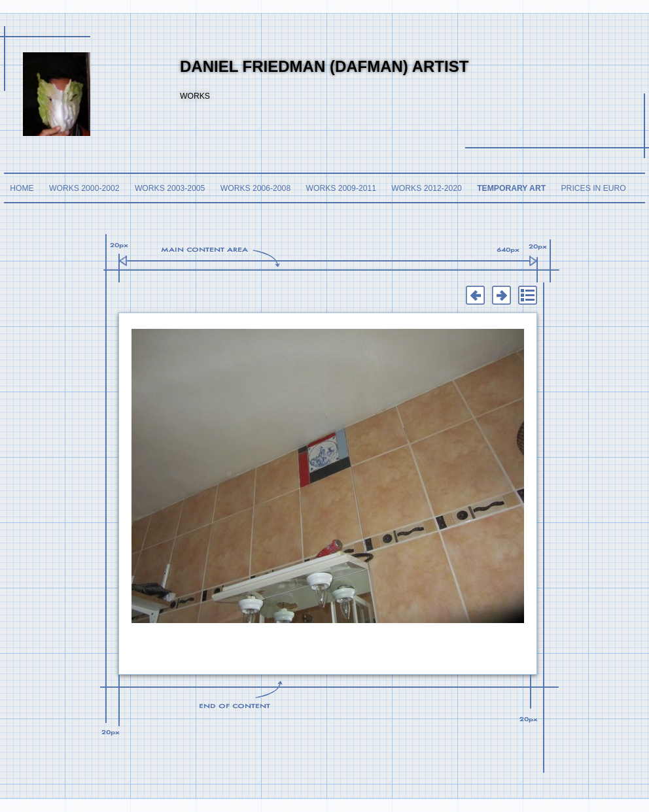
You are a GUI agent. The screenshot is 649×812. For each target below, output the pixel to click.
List (527, 296)
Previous (475, 296)
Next (501, 296)
